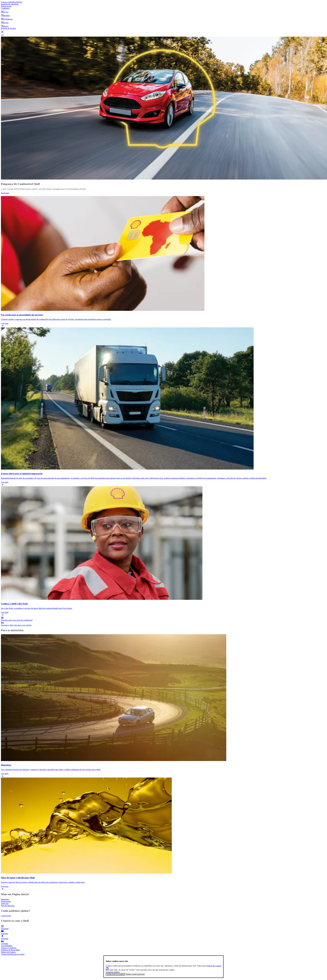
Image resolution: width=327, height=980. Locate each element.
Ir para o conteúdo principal (12, 2)
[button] (163, 9)
